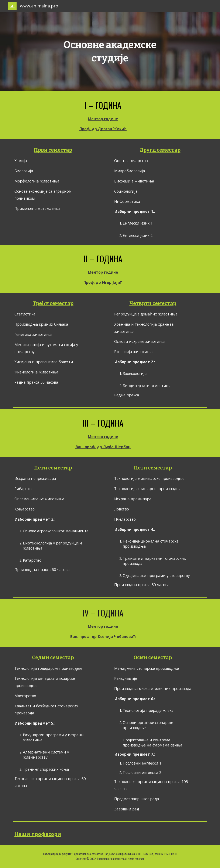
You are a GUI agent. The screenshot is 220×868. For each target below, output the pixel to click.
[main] (110, 52)
